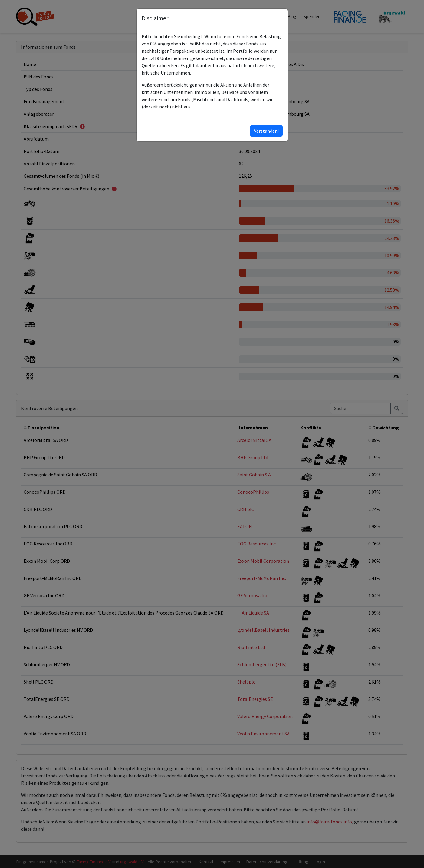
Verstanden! (266, 131)
